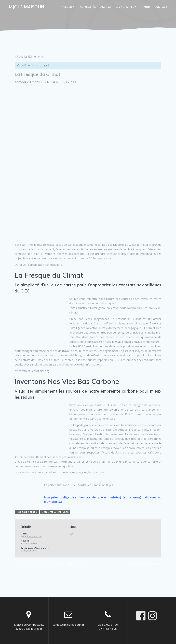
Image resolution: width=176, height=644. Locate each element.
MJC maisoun (26, 7)
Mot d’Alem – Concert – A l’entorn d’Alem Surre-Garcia (50, 564)
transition (32, 551)
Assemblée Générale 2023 (143, 564)
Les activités (125, 7)
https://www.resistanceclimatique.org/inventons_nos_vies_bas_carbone (60, 472)
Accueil (67, 7)
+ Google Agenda (27, 512)
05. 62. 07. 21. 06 (108, 625)
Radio (146, 7)
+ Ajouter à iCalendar (55, 512)
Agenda (106, 7)
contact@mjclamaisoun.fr (68, 625)
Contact (161, 7)
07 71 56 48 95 (108, 629)
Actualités (88, 7)
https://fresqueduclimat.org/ (33, 371)
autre (24, 551)
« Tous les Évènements (29, 57)
